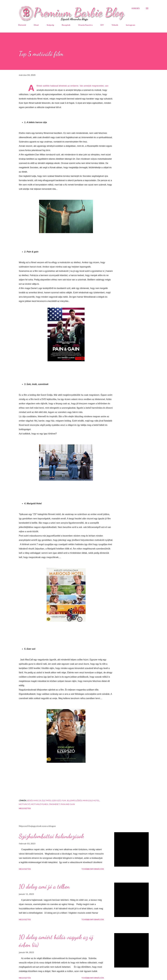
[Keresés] (136, 8)
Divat (36, 25)
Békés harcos (34, 800)
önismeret (54, 804)
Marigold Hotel (91, 800)
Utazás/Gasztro (85, 25)
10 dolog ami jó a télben (44, 886)
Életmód (22, 25)
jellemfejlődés (74, 800)
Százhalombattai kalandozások (51, 836)
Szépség (50, 25)
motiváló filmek (40, 804)
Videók (115, 25)
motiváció (25, 804)
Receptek (66, 25)
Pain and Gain (68, 804)
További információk (93, 869)
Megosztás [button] (25, 808)
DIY (102, 25)
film (64, 800)
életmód (47, 800)
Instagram (131, 25)
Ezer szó (56, 800)
